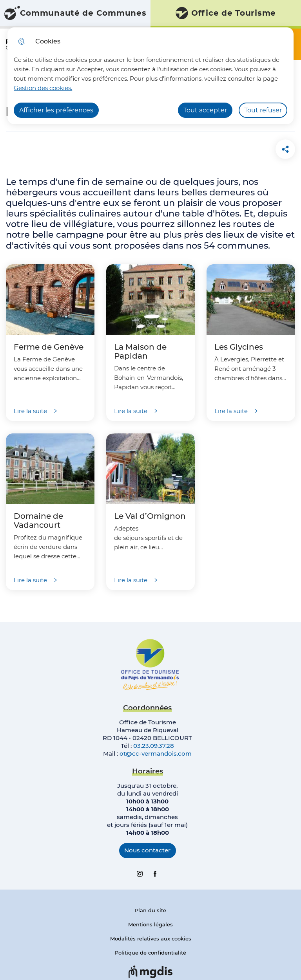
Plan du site (150, 910)
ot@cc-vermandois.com (156, 753)
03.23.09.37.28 (154, 746)
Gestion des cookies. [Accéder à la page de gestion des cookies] (43, 88)
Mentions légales (150, 924)
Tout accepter (205, 110)
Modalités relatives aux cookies (151, 938)
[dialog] (150, 76)
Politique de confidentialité (150, 953)
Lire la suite (35, 411)
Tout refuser (263, 110)
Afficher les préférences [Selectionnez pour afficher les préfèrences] (56, 110)
